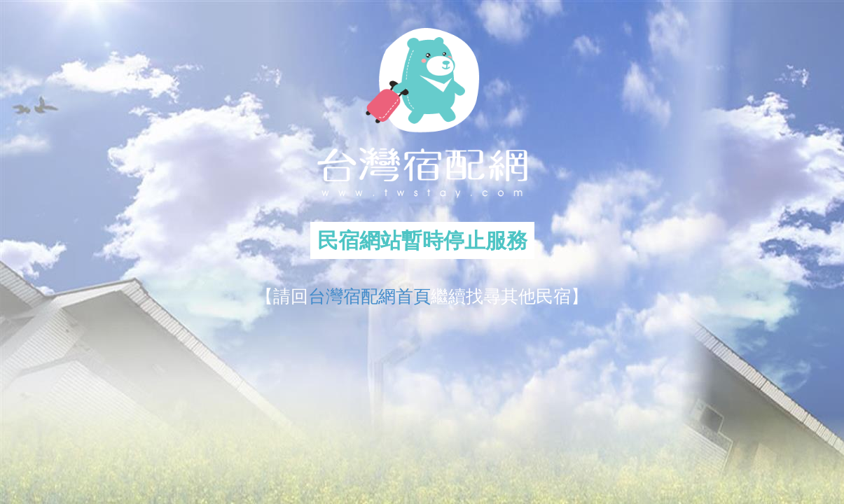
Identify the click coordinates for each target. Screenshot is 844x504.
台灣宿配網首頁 (369, 296)
